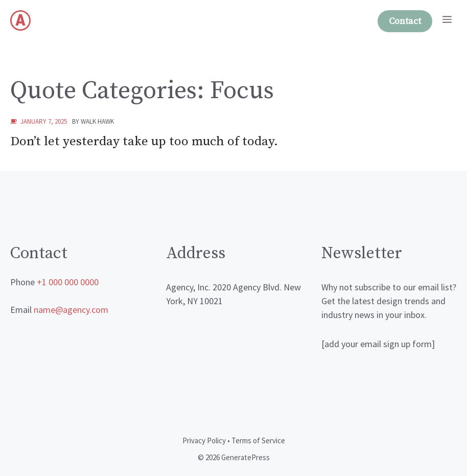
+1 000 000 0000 (68, 282)
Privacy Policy (204, 440)
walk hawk (97, 121)
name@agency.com (71, 310)
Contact (405, 21)
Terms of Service (258, 440)
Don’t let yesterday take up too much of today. (144, 141)
